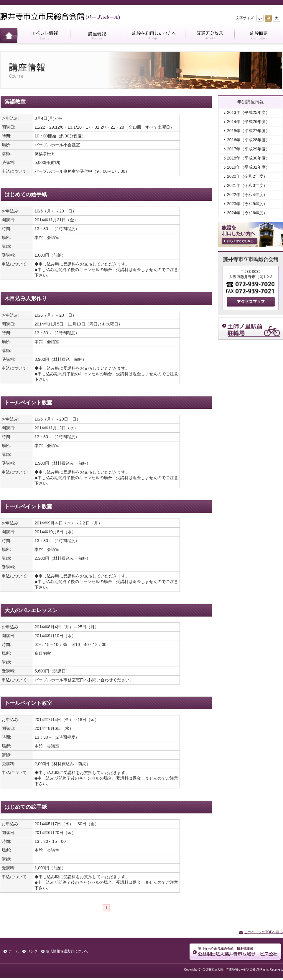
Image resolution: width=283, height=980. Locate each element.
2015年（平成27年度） (248, 131)
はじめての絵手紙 (26, 195)
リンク (32, 951)
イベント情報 (44, 36)
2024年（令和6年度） (247, 213)
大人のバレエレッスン (31, 610)
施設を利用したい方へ (154, 36)
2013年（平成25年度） (248, 112)
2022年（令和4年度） (247, 195)
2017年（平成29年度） (248, 149)
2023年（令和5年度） (247, 204)
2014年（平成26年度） (248, 122)
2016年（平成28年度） (248, 140)
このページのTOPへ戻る (264, 932)
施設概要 (259, 36)
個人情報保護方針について (67, 951)
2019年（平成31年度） (248, 167)
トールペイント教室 (28, 403)
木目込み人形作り (26, 298)
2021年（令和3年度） (247, 185)
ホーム (9, 36)
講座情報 (97, 36)
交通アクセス (210, 36)
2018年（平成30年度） (248, 158)
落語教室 (15, 102)
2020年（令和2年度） (247, 176)
